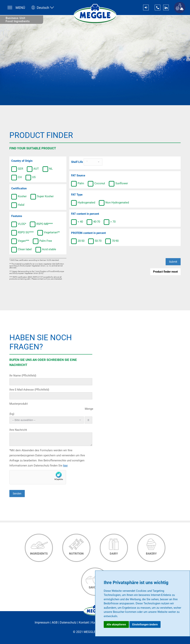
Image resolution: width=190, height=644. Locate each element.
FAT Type (77, 195)
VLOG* (19, 224)
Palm (78, 184)
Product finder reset (165, 272)
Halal (18, 205)
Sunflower (118, 184)
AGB (55, 622)
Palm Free (42, 241)
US (31, 178)
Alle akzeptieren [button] (116, 624)
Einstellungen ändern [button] (145, 624)
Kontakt (84, 622)
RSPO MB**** (41, 224)
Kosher (19, 197)
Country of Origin (22, 161)
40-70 (93, 222)
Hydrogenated (83, 203)
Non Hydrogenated (114, 203)
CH (17, 178)
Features (17, 216)
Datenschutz (68, 622)
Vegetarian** (48, 233)
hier (65, 466)
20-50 (78, 241)
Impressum (42, 622)
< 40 (77, 222)
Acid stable (46, 250)
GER (17, 169)
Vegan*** (20, 241)
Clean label (21, 250)
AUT (33, 169)
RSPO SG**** (22, 233)
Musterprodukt (19, 404)
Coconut (96, 184)
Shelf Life (77, 162)
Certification (19, 188)
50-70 (95, 241)
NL (48, 169)
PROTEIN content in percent (88, 233)
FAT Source (78, 175)
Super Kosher (42, 197)
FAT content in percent (85, 214)
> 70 (110, 222)
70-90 (112, 241)
